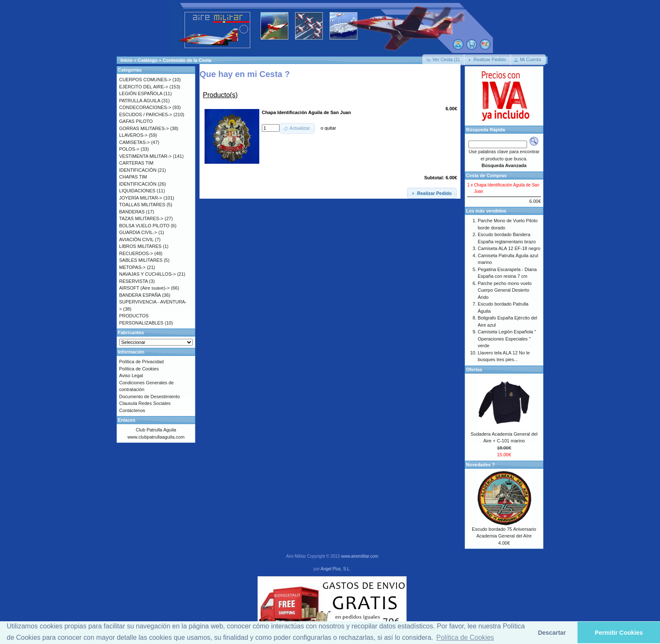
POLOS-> (129, 149)
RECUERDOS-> (136, 253)
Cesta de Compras (486, 176)
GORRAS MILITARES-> (144, 128)
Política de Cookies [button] (465, 637)
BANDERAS (132, 212)
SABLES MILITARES (141, 260)
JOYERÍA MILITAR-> (141, 198)
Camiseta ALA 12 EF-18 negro (509, 248)
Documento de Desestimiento (149, 397)
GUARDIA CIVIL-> (138, 232)
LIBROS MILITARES (140, 246)
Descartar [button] (552, 633)
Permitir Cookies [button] (619, 633)
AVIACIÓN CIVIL (136, 240)
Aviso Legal (131, 375)
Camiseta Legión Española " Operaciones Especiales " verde (507, 339)
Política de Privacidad (141, 362)
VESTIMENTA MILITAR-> (145, 156)
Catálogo (148, 60)
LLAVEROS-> (133, 135)
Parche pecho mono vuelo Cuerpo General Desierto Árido (505, 290)
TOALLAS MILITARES (142, 205)
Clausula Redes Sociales (145, 403)
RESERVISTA (133, 281)
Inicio (126, 60)
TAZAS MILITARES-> (141, 218)
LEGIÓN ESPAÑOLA (141, 93)
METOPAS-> (132, 267)
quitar (330, 128)
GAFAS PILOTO (136, 121)
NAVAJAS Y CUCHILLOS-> (148, 274)
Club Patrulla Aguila (156, 430)
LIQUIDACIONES (137, 191)
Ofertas (474, 370)
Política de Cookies (139, 369)
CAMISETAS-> (134, 142)
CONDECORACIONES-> (145, 107)
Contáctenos (132, 410)
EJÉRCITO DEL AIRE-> (144, 87)
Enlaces (127, 420)
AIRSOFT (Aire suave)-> (144, 288)
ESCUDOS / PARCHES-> (146, 114)
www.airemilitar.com (359, 556)
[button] (443, 60)
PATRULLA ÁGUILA (140, 101)
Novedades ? (480, 465)
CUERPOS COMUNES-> (145, 80)
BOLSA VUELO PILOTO (144, 226)
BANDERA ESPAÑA (140, 295)
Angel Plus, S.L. (336, 569)
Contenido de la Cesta (187, 60)
